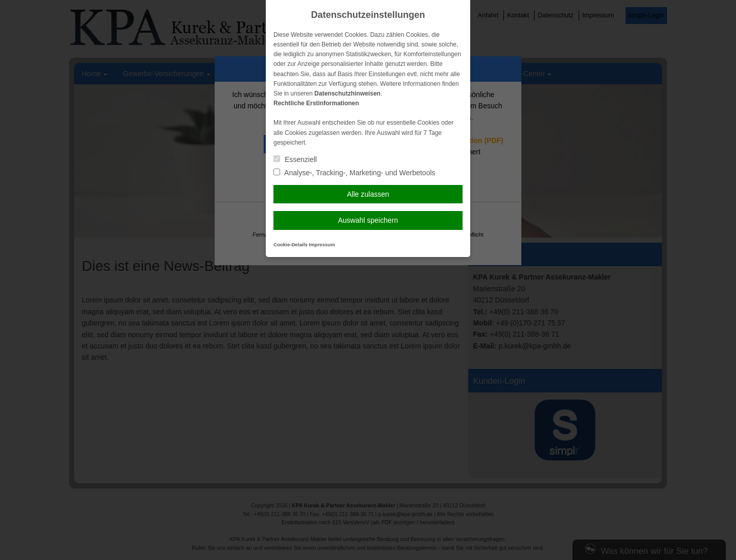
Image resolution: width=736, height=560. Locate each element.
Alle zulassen (368, 194)
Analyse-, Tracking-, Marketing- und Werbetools (354, 173)
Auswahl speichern (368, 220)
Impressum (322, 244)
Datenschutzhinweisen (347, 94)
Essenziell (295, 159)
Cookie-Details (291, 244)
